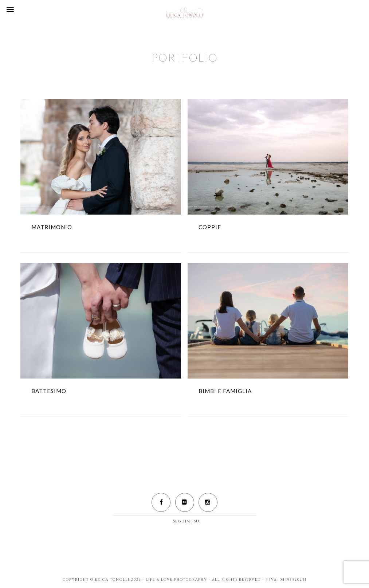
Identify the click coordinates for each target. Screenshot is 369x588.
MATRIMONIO (52, 227)
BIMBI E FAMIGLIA (225, 391)
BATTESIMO (49, 391)
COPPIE (210, 227)
